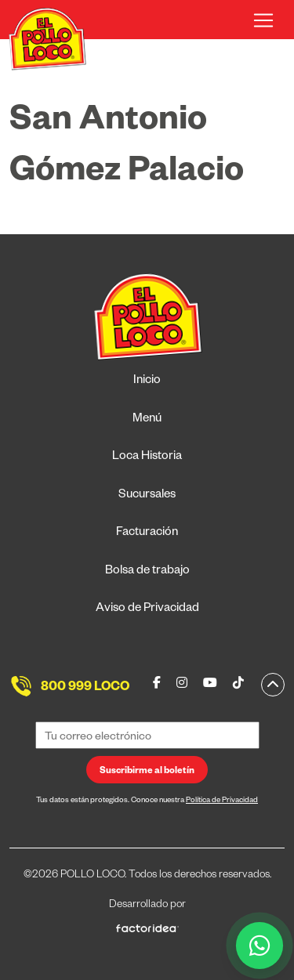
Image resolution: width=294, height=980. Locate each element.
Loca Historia (147, 457)
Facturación (147, 533)
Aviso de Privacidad (147, 609)
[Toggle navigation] (263, 20)
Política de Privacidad (222, 801)
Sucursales (147, 495)
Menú (147, 419)
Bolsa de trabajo (147, 571)
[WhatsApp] (260, 946)
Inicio (147, 381)
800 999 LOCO (85, 689)
